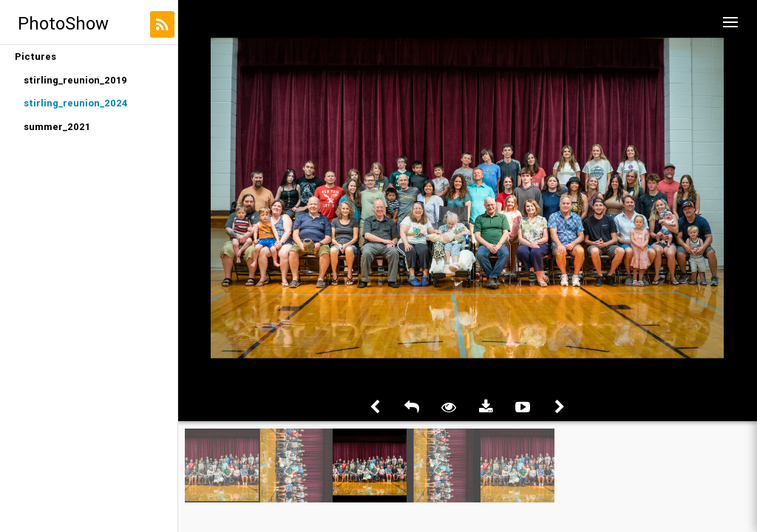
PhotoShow (63, 23)
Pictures (35, 57)
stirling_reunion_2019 (75, 80)
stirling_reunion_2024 (76, 103)
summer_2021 (57, 127)
